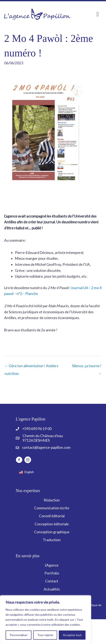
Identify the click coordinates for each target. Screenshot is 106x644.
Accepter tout (72, 635)
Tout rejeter (45, 635)
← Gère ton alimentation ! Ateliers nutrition (31, 367)
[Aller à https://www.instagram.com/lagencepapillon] (28, 461)
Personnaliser (19, 635)
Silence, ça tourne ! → (87, 367)
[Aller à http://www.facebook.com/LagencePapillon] (19, 461)
